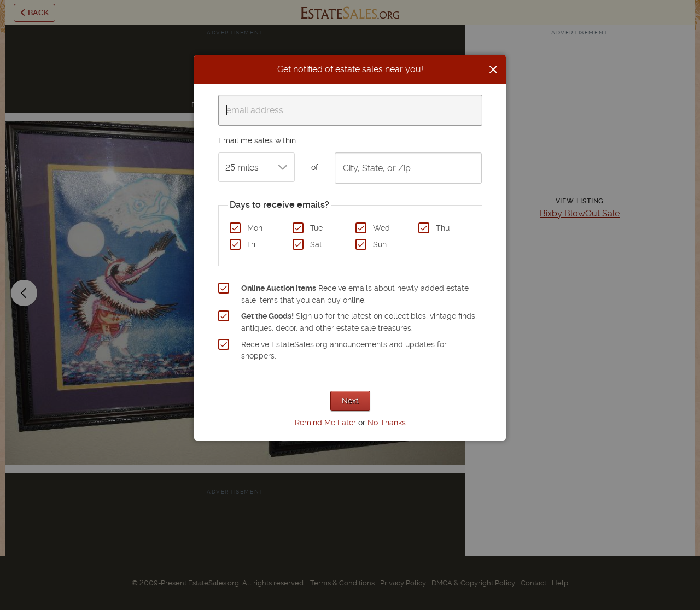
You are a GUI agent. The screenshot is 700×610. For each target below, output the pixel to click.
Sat (316, 244)
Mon (255, 228)
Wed (381, 228)
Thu (443, 228)
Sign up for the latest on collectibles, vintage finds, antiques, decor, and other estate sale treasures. (359, 322)
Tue (316, 228)
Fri (251, 244)
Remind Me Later (325, 423)
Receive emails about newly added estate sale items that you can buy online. (355, 294)
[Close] (493, 69)
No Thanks (387, 423)
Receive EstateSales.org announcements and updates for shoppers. (344, 350)
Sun (380, 244)
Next (350, 401)
